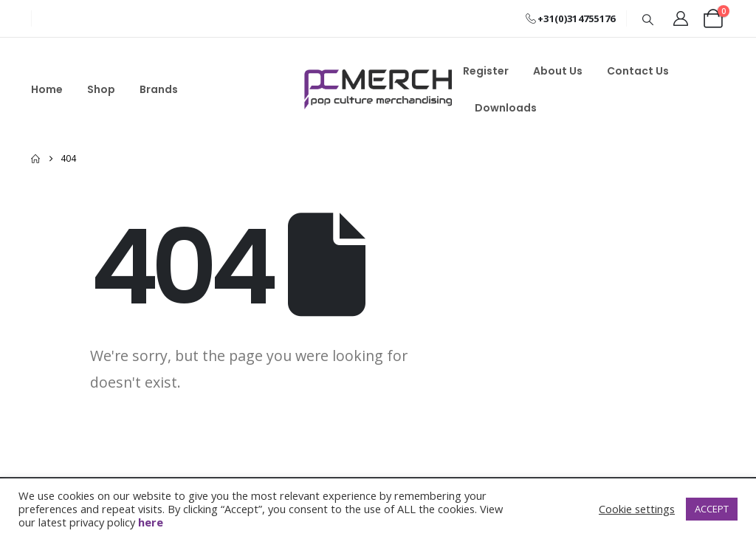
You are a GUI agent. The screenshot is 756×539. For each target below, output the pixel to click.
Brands (159, 89)
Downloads (506, 108)
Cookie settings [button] (637, 509)
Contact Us (638, 71)
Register (486, 71)
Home (47, 89)
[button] (648, 19)
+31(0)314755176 (570, 18)
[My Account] (681, 18)
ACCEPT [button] (712, 509)
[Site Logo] (378, 89)
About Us (558, 71)
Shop (101, 89)
